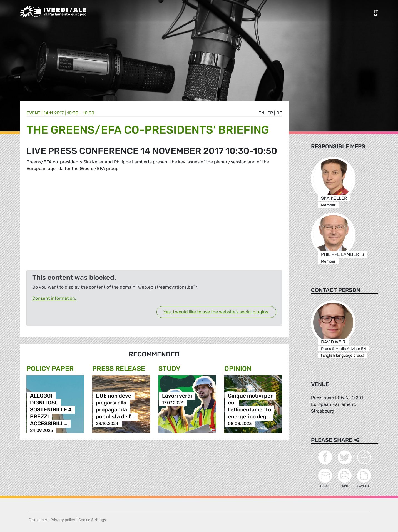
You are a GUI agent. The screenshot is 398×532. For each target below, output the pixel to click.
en (261, 113)
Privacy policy (63, 520)
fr (270, 113)
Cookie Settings (92, 520)
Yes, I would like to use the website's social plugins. (216, 312)
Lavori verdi (177, 396)
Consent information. (54, 298)
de (279, 113)
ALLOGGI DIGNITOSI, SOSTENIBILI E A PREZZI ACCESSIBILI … (51, 410)
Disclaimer (38, 520)
